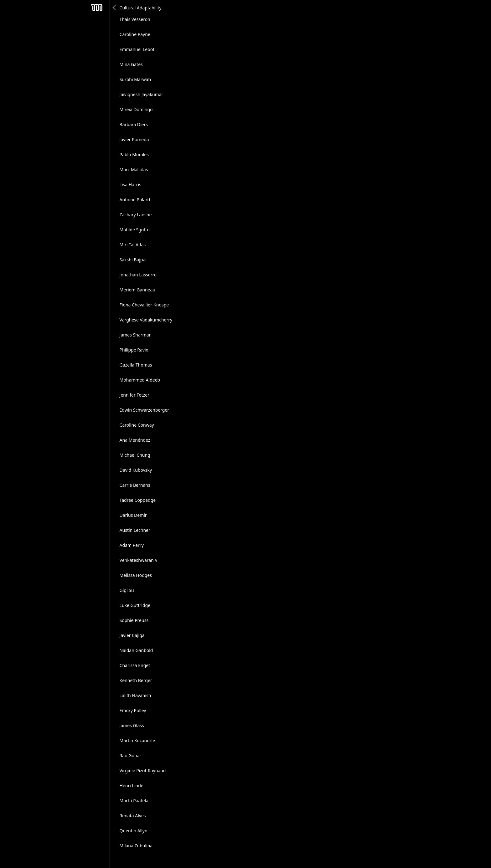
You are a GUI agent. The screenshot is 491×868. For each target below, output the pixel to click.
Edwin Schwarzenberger (145, 410)
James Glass (132, 725)
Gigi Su (127, 590)
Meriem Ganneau (137, 290)
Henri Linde (132, 786)
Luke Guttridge (135, 605)
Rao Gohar (131, 755)
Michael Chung (135, 455)
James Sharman (136, 335)
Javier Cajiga (132, 635)
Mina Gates (131, 64)
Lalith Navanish (135, 695)
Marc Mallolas (134, 169)
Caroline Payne (135, 34)
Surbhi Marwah (135, 79)
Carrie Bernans (135, 485)
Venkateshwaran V (139, 560)
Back (115, 8)
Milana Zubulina (136, 846)
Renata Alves (133, 816)
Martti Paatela (134, 801)
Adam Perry (132, 545)
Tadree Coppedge (138, 500)
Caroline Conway (137, 425)
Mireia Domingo (136, 109)
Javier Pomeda (134, 139)
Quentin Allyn (134, 831)
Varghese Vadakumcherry (146, 320)
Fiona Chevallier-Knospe (144, 305)
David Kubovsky (136, 470)
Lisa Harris (130, 185)
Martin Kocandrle (137, 740)
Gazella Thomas (136, 365)
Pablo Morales (134, 154)
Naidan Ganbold (136, 650)
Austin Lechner (135, 530)
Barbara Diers (134, 124)
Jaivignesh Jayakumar (142, 94)
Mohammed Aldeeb (140, 380)
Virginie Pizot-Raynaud (143, 770)
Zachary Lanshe (136, 215)
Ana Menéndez (135, 440)
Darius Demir (133, 515)
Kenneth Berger (136, 680)
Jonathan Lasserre (138, 275)
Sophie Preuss (134, 620)
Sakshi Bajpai (133, 260)
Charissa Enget (135, 665)
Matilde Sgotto (135, 230)
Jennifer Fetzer (134, 395)
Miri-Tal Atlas (133, 245)
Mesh (97, 8)
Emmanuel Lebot (137, 49)
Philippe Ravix (134, 350)
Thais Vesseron (135, 19)
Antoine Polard (135, 200)
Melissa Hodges (136, 575)
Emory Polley (133, 710)
